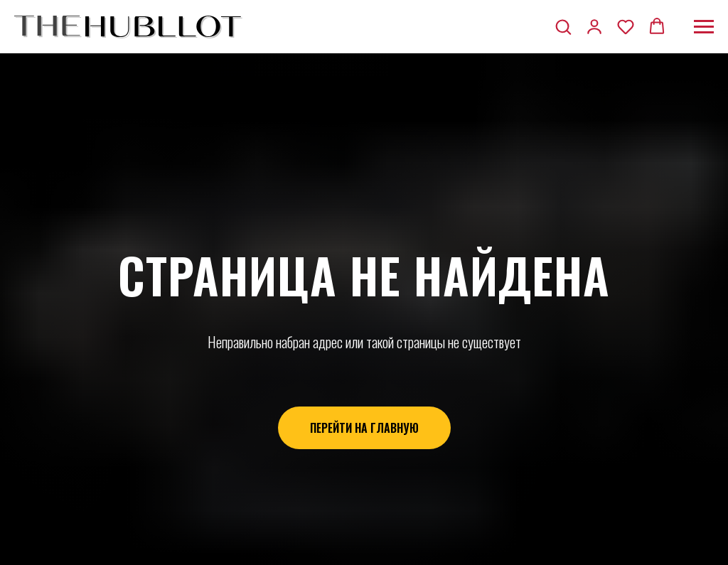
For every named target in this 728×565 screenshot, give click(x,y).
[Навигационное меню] (704, 27)
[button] (563, 26)
